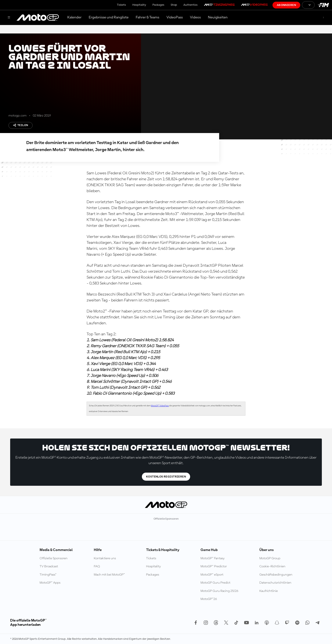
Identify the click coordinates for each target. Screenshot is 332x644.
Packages (158, 5)
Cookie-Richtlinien (272, 566)
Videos (195, 17)
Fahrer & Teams (147, 17)
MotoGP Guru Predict (215, 583)
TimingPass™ (48, 575)
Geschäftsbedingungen (276, 575)
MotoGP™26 (209, 599)
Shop (174, 5)
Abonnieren (286, 5)
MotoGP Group (270, 558)
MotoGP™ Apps (50, 583)
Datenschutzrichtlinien (275, 583)
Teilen (21, 125)
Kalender (74, 17)
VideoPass (175, 17)
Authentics (190, 5)
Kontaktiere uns (105, 558)
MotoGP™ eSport (212, 575)
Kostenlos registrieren (166, 477)
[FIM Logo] (323, 5)
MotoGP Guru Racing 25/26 (219, 591)
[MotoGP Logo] (38, 18)
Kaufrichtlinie (269, 591)
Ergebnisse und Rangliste (109, 17)
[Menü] (9, 18)
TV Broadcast (49, 566)
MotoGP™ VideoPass (160, 406)
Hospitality (139, 5)
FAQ (97, 566)
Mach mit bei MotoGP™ (109, 575)
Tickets (121, 5)
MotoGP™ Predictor (214, 566)
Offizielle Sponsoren (54, 558)
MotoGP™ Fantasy (213, 558)
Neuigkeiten (218, 17)
